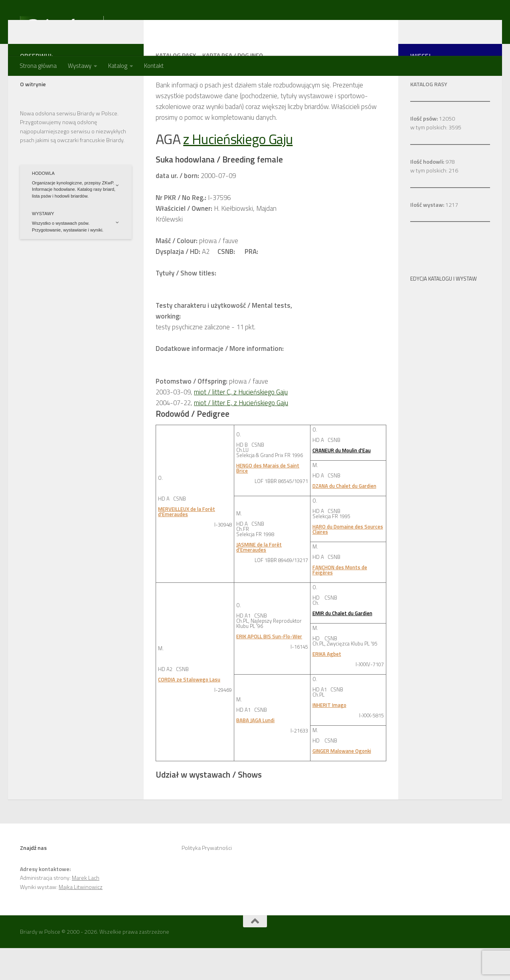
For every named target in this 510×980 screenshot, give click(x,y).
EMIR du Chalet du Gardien (342, 645)
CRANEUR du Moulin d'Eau (342, 482)
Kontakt (154, 66)
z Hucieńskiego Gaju (241, 171)
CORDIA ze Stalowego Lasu (189, 711)
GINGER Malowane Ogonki (342, 783)
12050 (433, 150)
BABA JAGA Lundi (255, 752)
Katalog (118, 66)
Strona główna (38, 66)
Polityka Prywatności (207, 880)
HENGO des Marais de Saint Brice (268, 500)
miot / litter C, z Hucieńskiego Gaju (241, 424)
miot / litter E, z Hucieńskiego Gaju (241, 435)
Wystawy (80, 66)
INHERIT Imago (329, 737)
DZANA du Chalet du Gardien (344, 518)
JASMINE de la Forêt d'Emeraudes (259, 579)
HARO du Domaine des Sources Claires (348, 561)
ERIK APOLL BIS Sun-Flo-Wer (269, 668)
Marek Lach (86, 910)
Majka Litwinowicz (81, 919)
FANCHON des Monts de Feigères (340, 602)
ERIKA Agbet (327, 686)
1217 (434, 237)
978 (433, 193)
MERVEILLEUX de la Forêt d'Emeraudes (187, 543)
